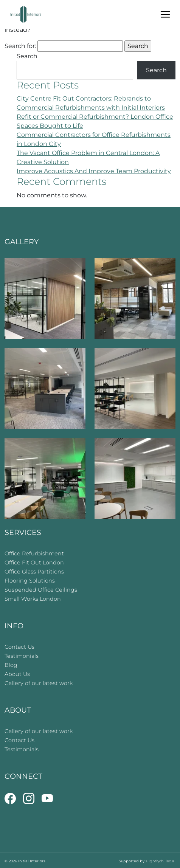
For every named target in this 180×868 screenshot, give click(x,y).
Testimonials (22, 656)
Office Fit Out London (34, 563)
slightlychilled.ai (161, 861)
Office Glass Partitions (34, 572)
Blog (11, 665)
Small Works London (33, 599)
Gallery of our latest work (39, 683)
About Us (17, 674)
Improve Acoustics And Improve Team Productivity (94, 171)
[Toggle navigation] (165, 14)
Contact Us (19, 647)
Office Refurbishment (34, 553)
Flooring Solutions (30, 581)
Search (27, 56)
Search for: (20, 46)
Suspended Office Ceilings (41, 590)
